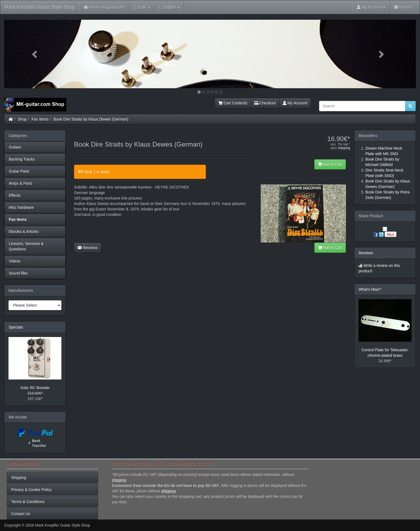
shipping (344, 148)
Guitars (15, 147)
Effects (15, 195)
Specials (16, 327)
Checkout (265, 103)
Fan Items (40, 119)
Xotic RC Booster (35, 388)
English (169, 7)
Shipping (19, 478)
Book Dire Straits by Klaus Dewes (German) (91, 119)
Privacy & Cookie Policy (32, 490)
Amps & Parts (21, 183)
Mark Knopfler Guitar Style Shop (40, 7)
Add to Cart (330, 164)
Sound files (18, 273)
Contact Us (21, 514)
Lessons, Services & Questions (26, 246)
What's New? (370, 289)
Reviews (88, 248)
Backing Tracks (22, 159)
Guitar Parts (19, 171)
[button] (35, 54)
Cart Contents (233, 103)
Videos (15, 261)
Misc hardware (21, 207)
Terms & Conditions (28, 502)
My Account (295, 103)
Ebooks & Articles (24, 232)
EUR (142, 7)
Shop (22, 119)
